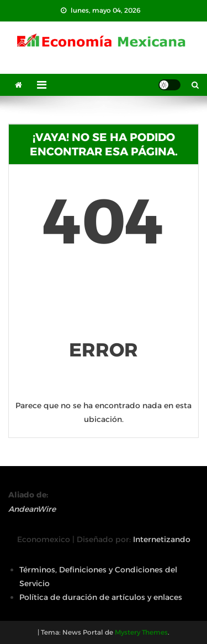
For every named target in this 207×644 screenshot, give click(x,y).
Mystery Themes (141, 632)
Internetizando (162, 539)
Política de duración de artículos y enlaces (101, 597)
